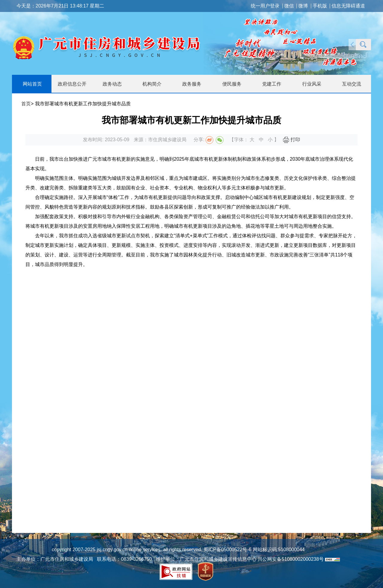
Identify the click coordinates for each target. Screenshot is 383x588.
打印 (291, 140)
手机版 (320, 6)
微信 (289, 6)
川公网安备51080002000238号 (291, 559)
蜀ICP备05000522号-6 (227, 550)
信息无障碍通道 (348, 6)
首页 (26, 104)
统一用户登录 (265, 6)
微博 (303, 6)
